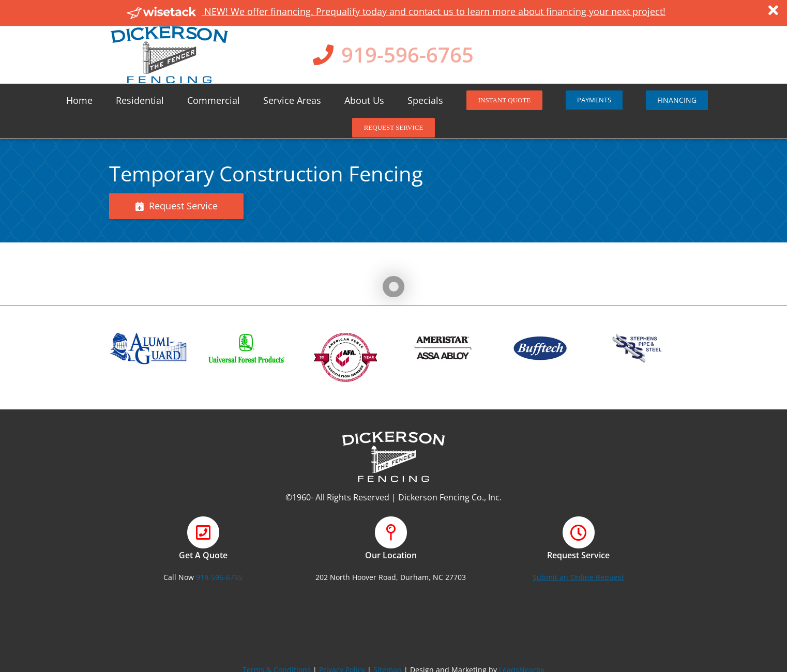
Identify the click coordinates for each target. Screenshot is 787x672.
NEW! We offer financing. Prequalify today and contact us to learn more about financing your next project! (396, 11)
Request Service (177, 206)
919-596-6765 (407, 55)
